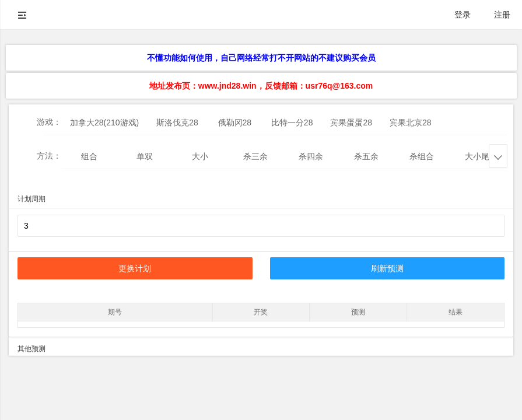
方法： (49, 156)
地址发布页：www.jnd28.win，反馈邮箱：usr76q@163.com (261, 86)
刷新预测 (387, 268)
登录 (463, 15)
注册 (502, 15)
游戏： (49, 122)
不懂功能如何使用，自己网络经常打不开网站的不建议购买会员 (261, 58)
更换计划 (135, 268)
